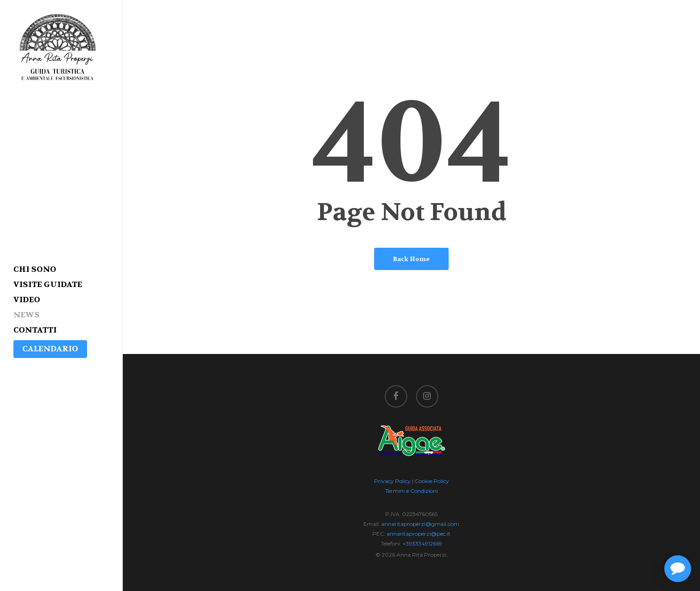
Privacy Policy (392, 481)
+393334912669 (423, 543)
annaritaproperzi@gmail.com (420, 524)
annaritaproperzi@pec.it (419, 534)
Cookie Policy (432, 481)
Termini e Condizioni (412, 491)
